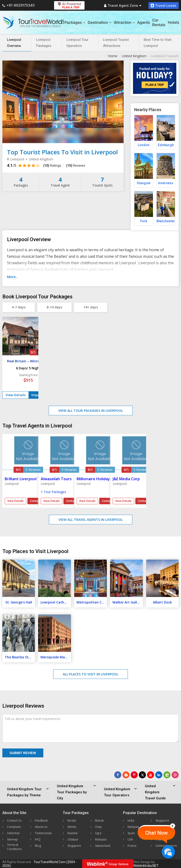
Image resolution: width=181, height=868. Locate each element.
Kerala (72, 820)
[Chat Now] (168, 852)
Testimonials (43, 833)
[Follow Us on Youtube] (151, 775)
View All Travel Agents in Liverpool (91, 520)
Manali (99, 820)
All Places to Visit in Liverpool (90, 674)
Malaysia (101, 839)
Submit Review (23, 753)
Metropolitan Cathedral (92, 602)
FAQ (38, 839)
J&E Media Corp (126, 479)
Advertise (13, 833)
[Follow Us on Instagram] (175, 775)
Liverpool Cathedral (56, 602)
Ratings (52, 166)
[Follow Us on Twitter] (142, 775)
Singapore (74, 846)
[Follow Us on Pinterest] (134, 775)
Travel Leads (164, 5)
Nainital (72, 833)
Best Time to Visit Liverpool (158, 43)
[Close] (173, 826)
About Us (41, 827)
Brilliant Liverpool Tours (26, 479)
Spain (131, 833)
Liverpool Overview (14, 43)
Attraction (124, 22)
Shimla (72, 827)
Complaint (14, 827)
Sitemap (12, 839)
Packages (75, 22)
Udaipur (73, 839)
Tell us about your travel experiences (33, 719)
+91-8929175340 (18, 5)
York (144, 221)
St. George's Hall (19, 602)
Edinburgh (166, 145)
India (131, 820)
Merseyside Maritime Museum (56, 657)
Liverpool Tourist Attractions (116, 43)
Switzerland (103, 846)
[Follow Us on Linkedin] (159, 775)
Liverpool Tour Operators (78, 43)
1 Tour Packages (54, 492)
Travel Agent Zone (123, 5)
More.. (12, 277)
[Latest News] (126, 775)
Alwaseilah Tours (56, 479)
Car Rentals (159, 22)
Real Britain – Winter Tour (28, 361)
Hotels (174, 22)
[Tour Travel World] (33, 22)
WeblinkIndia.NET (146, 866)
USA (130, 839)
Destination (100, 22)
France (132, 846)
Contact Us (14, 820)
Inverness (166, 183)
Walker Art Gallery (127, 602)
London (144, 145)
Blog (38, 846)
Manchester (166, 221)
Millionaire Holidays (94, 479)
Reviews (76, 166)
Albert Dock (162, 602)
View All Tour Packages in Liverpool (91, 411)
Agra (98, 833)
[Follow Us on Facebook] (118, 775)
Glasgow (144, 183)
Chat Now (156, 833)
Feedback (41, 820)
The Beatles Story (19, 657)
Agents (144, 22)
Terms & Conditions (14, 847)
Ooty (98, 827)
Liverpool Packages (44, 43)
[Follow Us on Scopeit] (167, 775)
